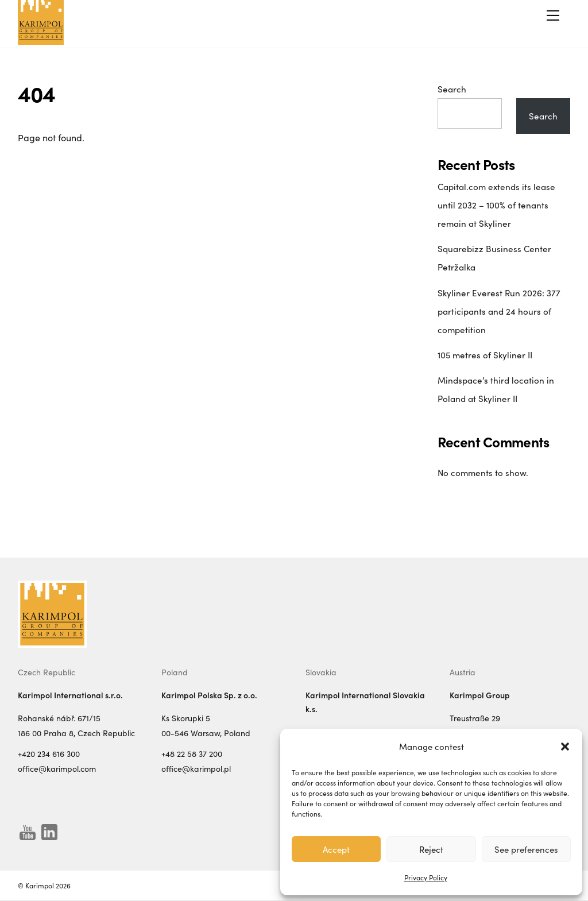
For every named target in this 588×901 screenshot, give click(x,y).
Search (452, 89)
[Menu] (553, 16)
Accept (336, 849)
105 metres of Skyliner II (485, 355)
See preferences (526, 849)
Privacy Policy (426, 877)
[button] (565, 747)
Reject (431, 849)
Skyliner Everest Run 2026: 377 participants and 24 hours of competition (499, 311)
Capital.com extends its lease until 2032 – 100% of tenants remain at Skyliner (496, 205)
